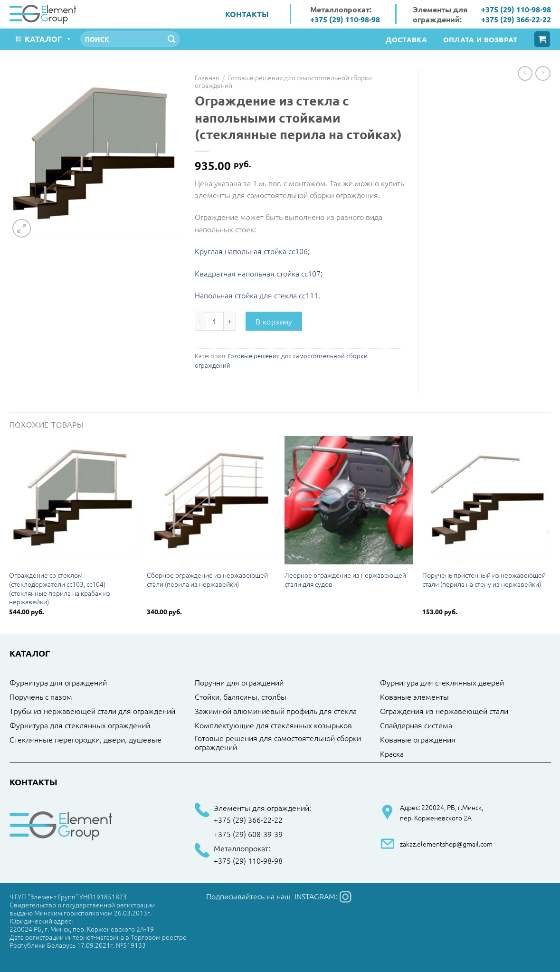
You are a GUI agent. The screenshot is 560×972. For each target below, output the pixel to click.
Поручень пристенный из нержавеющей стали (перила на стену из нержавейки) (484, 579)
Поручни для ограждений (239, 683)
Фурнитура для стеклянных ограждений (80, 725)
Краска (392, 754)
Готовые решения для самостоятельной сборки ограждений (283, 81)
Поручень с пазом (41, 697)
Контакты (247, 14)
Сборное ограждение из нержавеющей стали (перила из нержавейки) (207, 579)
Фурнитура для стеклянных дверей (442, 683)
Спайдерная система (416, 725)
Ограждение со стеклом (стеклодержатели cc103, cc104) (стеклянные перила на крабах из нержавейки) (60, 588)
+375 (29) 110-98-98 (345, 19)
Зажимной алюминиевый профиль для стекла (276, 711)
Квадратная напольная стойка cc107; (259, 273)
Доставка (406, 39)
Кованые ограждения (418, 740)
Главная (207, 77)
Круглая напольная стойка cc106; (252, 251)
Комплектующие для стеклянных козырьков (273, 725)
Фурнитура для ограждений (58, 683)
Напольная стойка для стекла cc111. (257, 295)
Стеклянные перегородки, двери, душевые (85, 740)
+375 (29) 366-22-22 (516, 19)
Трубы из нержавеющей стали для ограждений (92, 711)
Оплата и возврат (480, 39)
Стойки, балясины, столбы (241, 697)
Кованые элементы (414, 697)
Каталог (48, 39)
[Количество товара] (214, 321)
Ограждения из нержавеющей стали (444, 711)
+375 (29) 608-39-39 (248, 834)
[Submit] (171, 39)
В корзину (274, 321)
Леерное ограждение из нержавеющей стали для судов (345, 579)
